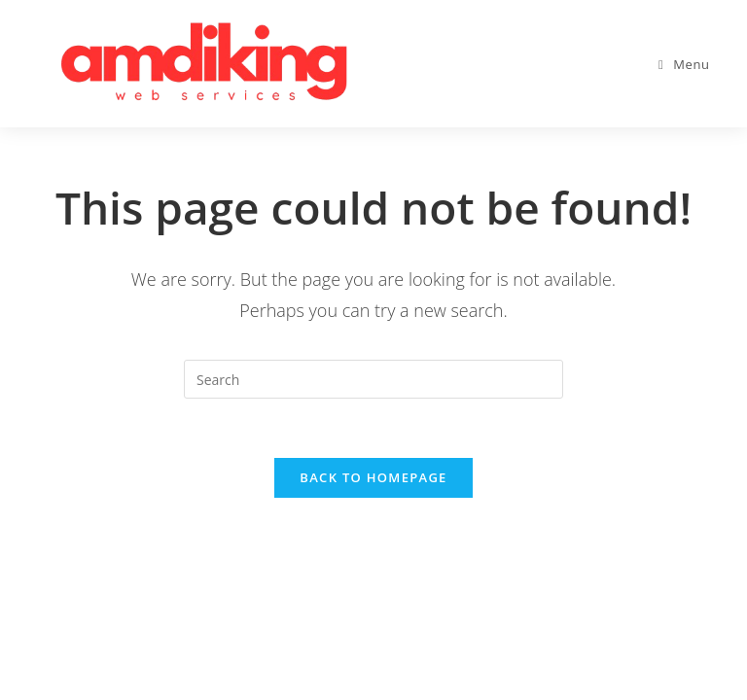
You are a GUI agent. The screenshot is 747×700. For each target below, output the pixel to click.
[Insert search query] (373, 379)
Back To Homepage (373, 477)
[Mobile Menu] (684, 64)
